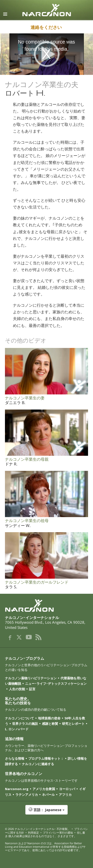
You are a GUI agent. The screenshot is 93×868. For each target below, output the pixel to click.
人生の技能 (17, 689)
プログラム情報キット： (46, 758)
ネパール (48, 795)
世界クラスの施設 (25, 724)
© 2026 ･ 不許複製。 (38, 829)
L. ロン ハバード (17, 729)
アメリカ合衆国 (44, 789)
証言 (32, 689)
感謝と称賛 (50, 724)
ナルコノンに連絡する (38, 764)
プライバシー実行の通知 (58, 833)
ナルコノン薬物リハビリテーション (31, 678)
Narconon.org (17, 789)
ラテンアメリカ (27, 795)
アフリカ (65, 795)
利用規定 (33, 833)
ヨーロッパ (67, 789)
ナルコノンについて (19, 718)
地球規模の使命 (49, 718)
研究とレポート (73, 724)
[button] (46, 812)
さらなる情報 (15, 758)
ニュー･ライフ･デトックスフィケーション (56, 684)
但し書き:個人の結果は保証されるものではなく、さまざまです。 (45, 834)
